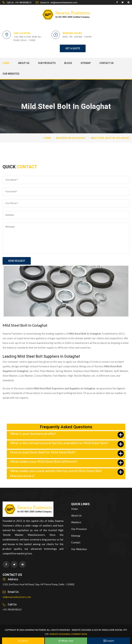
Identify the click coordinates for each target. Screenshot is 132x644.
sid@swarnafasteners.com (17, 597)
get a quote (73, 48)
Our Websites (11, 74)
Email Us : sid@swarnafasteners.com (57, 2)
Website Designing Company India (68, 634)
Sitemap (86, 63)
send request (17, 261)
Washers (76, 522)
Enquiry (109, 641)
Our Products (47, 63)
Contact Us (106, 63)
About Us (24, 63)
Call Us (23, 641)
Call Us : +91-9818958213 (17, 2)
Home (6, 63)
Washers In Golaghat (71, 138)
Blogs (68, 63)
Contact (76, 542)
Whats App (66, 641)
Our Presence (79, 529)
